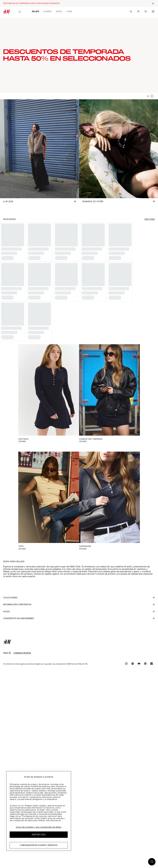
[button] (79, 55)
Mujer (35, 11)
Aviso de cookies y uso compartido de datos (39, 827)
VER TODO (150, 219)
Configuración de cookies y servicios (39, 845)
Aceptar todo (39, 835)
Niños (59, 11)
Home (69, 11)
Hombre (47, 11)
